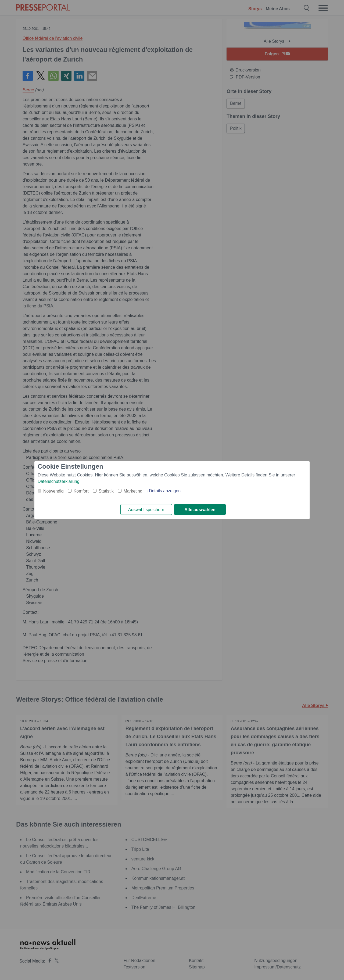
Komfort (81, 491)
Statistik (106, 491)
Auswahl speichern (146, 510)
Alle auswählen (200, 510)
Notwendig (53, 491)
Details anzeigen (165, 491)
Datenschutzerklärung (59, 481)
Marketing (133, 491)
